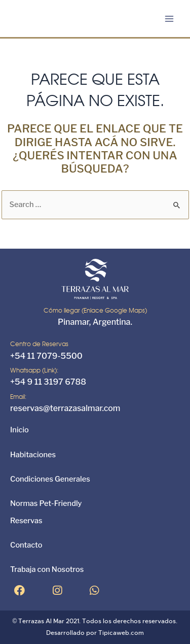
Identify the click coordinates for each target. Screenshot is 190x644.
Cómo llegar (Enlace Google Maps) (95, 310)
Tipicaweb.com (121, 633)
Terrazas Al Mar (41, 621)
